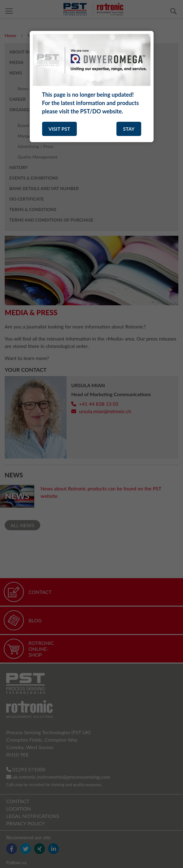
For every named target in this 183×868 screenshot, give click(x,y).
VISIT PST (59, 129)
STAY (129, 129)
